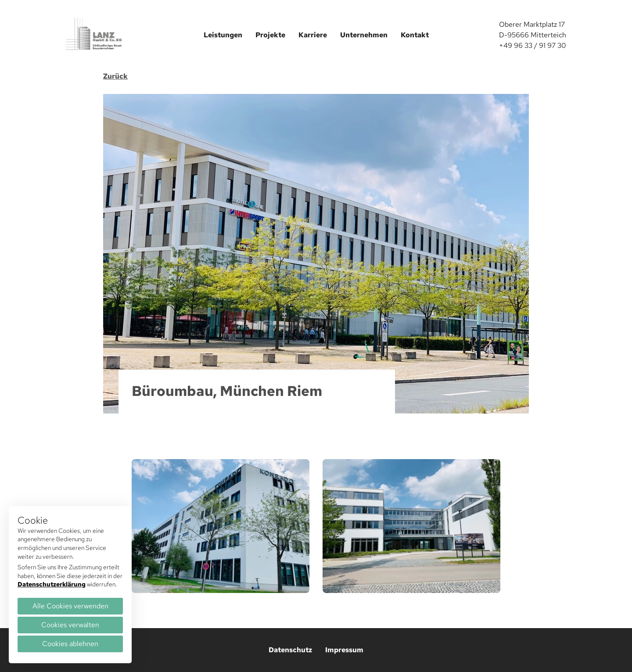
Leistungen (223, 35)
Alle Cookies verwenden (70, 606)
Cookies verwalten (70, 625)
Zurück (115, 76)
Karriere (313, 35)
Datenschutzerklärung (52, 584)
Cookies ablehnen (70, 644)
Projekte (270, 35)
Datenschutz (290, 650)
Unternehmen (364, 35)
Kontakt (415, 35)
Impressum (344, 650)
